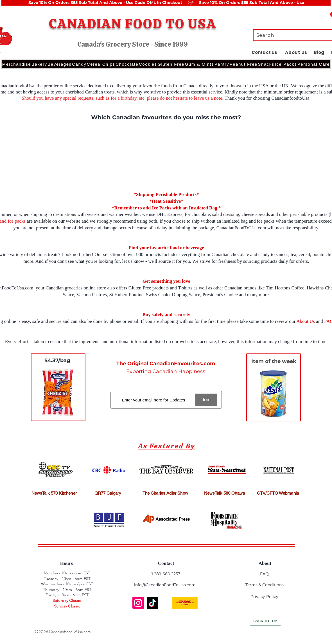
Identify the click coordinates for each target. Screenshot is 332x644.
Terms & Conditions (265, 585)
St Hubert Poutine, (127, 295)
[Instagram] (138, 603)
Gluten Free (140, 288)
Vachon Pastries (92, 295)
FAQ (264, 574)
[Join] (206, 400)
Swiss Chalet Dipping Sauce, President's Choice (192, 295)
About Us (306, 321)
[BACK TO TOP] (265, 621)
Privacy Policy (264, 597)
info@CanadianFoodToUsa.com (165, 585)
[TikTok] (153, 603)
